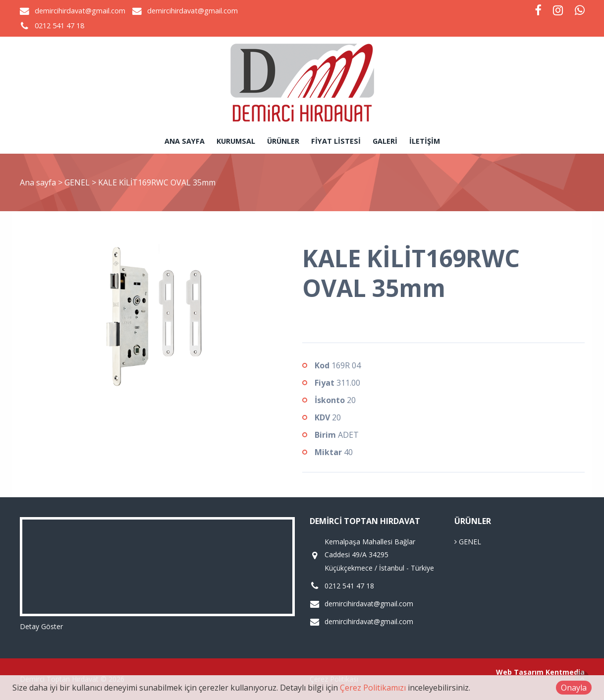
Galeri (385, 141)
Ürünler (283, 141)
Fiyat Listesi (336, 141)
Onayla (574, 688)
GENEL (78, 182)
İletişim (425, 141)
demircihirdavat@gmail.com (80, 11)
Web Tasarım (520, 672)
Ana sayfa (185, 141)
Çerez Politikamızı (373, 688)
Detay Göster (41, 626)
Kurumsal (236, 141)
